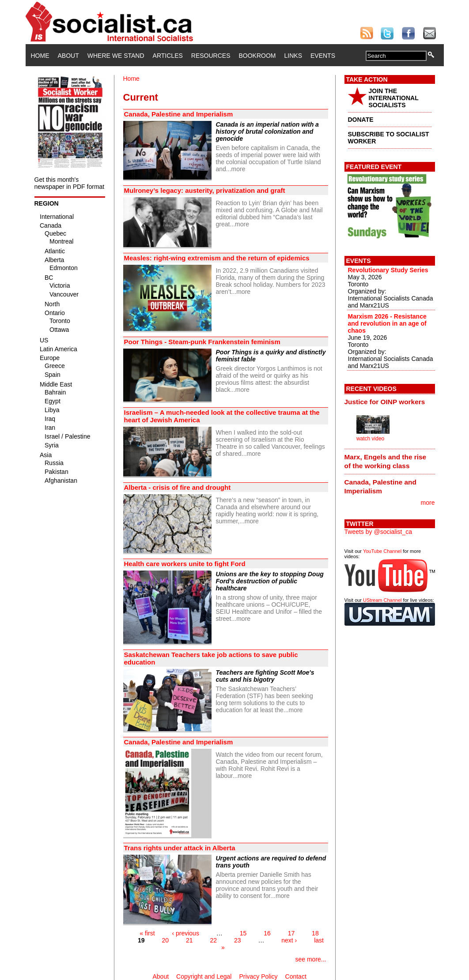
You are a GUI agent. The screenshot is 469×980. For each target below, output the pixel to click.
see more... (310, 959)
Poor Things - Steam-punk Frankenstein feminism (202, 342)
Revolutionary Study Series (388, 270)
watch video (370, 439)
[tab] (390, 402)
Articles (168, 56)
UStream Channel (382, 600)
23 (238, 940)
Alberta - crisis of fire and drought (178, 487)
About (68, 56)
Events (323, 56)
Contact (296, 976)
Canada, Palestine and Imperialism (180, 114)
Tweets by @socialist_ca (378, 532)
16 (267, 933)
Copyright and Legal (204, 976)
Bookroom (257, 56)
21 (189, 940)
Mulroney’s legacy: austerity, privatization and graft (205, 190)
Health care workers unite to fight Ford (185, 564)
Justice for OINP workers (385, 402)
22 (213, 940)
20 (166, 940)
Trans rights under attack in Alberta (180, 848)
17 (291, 933)
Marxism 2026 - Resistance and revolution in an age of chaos (387, 323)
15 (243, 933)
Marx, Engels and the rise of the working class (386, 461)
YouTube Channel (382, 551)
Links (293, 56)
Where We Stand (116, 56)
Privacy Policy (258, 976)
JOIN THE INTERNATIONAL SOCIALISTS (394, 98)
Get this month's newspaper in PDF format (70, 183)
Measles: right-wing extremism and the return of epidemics (217, 258)
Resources (211, 56)
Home (40, 56)
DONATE (361, 120)
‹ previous (185, 933)
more (238, 169)
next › (289, 940)
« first (147, 933)
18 (315, 933)
